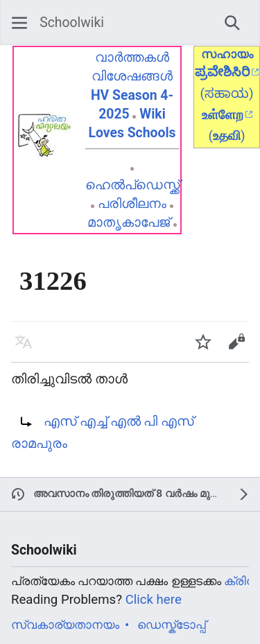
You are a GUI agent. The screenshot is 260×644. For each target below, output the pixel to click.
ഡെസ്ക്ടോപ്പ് (172, 625)
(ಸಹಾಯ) (226, 93)
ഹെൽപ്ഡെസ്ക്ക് (132, 185)
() (226, 136)
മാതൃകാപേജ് (129, 222)
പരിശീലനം (132, 203)
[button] (19, 23)
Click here (154, 600)
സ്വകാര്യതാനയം (65, 625)
